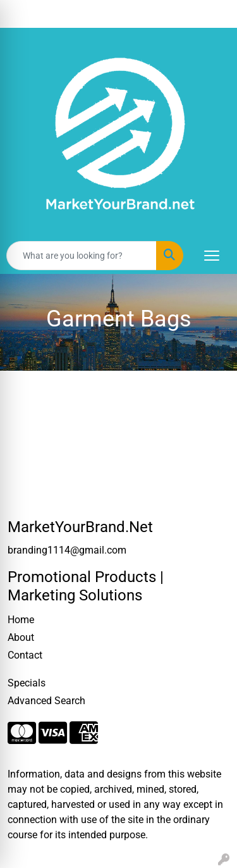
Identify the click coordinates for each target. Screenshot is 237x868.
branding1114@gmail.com (67, 550)
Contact (25, 655)
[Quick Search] (82, 256)
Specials (27, 683)
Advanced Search (46, 701)
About (21, 637)
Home (21, 620)
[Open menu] (212, 256)
